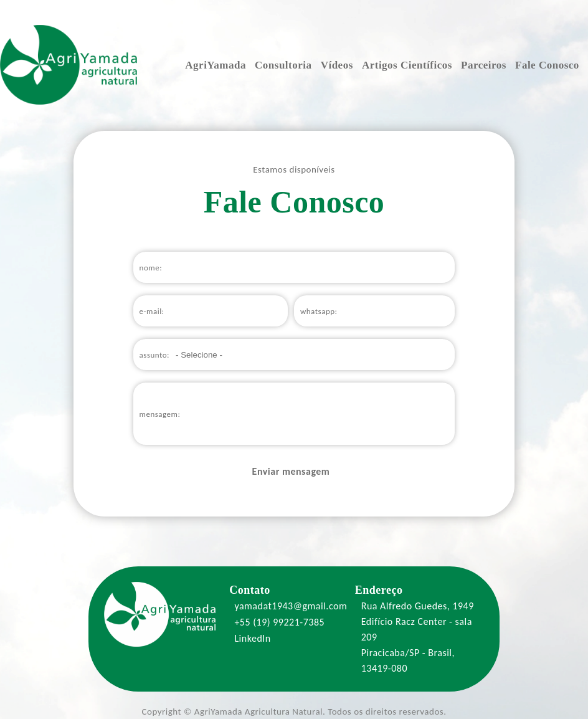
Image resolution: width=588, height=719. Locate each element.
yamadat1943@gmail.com (288, 606)
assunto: (155, 355)
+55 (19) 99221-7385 (277, 622)
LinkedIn (250, 638)
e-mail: (152, 311)
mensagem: (160, 414)
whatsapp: (319, 311)
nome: (151, 268)
